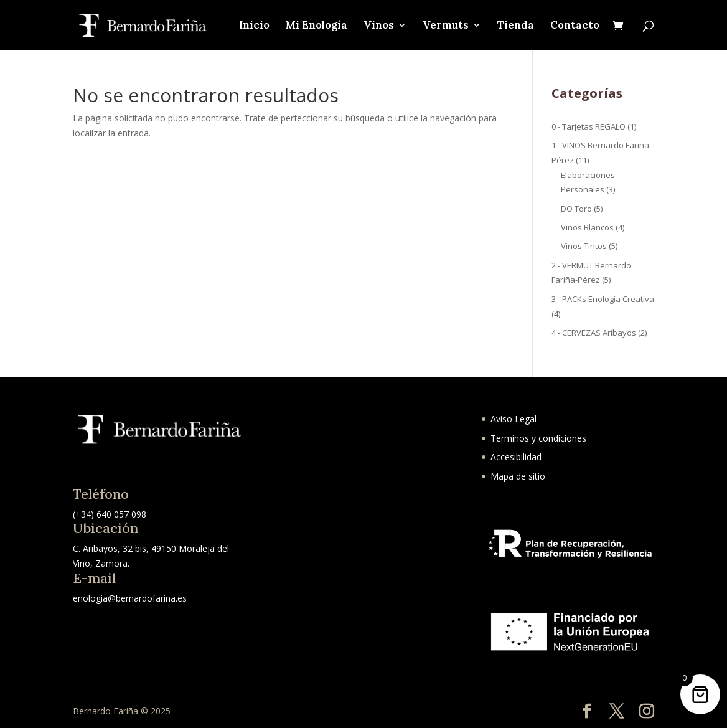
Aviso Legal (514, 419)
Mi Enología (317, 26)
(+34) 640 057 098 (110, 514)
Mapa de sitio (518, 476)
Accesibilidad (516, 457)
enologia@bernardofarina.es (130, 598)
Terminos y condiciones (538, 438)
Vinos (379, 26)
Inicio (254, 26)
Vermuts (446, 26)
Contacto (575, 26)
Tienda (516, 26)
